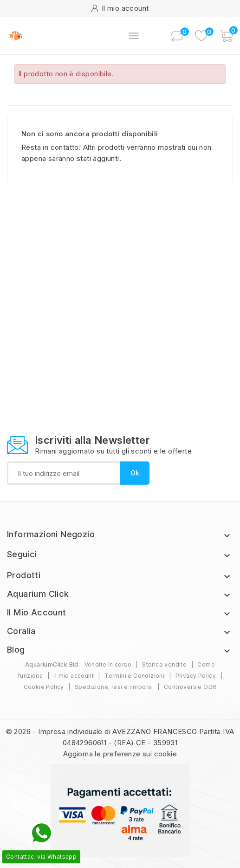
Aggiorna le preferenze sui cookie (120, 754)
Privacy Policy (196, 676)
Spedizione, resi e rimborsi (114, 687)
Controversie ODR (190, 687)
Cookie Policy (44, 687)
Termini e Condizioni (134, 676)
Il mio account (74, 676)
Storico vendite (164, 664)
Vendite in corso (108, 664)
